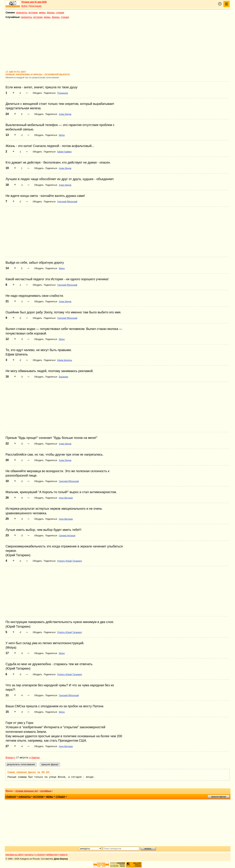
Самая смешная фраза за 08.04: (29, 772)
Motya (62, 135)
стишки (60, 13)
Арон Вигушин (66, 498)
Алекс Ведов (65, 114)
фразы (51, 13)
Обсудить (37, 93)
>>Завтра (34, 757)
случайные (46, 791)
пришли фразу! (219, 797)
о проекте (40, 855)
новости (63, 855)
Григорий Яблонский (67, 202)
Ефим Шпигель (65, 360)
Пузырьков (63, 93)
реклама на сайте (14, 855)
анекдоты (22, 13)
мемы (42, 13)
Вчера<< (11, 757)
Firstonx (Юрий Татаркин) (70, 561)
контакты (29, 855)
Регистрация (35, 6)
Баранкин (64, 377)
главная (11, 797)
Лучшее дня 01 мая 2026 (34, 2)
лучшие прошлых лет (27, 791)
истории (33, 13)
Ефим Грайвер (65, 152)
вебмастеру (52, 855)
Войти (25, 6)
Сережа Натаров (67, 536)
